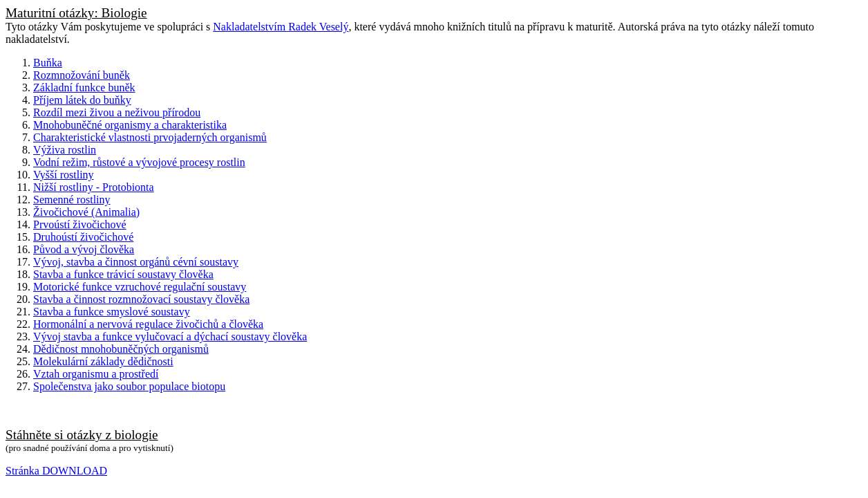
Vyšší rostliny (64, 175)
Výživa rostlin (65, 150)
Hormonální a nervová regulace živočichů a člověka (148, 324)
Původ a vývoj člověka (84, 249)
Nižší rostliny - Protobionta (94, 187)
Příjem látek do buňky (82, 100)
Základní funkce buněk (84, 87)
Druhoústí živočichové (83, 237)
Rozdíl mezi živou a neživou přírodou (117, 112)
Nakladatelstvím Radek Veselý (281, 27)
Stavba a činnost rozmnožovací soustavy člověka (141, 299)
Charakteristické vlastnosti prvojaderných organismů (150, 137)
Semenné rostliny (72, 200)
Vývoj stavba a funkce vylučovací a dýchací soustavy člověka (170, 336)
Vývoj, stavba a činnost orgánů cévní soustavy (136, 262)
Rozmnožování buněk (82, 75)
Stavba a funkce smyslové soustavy (112, 312)
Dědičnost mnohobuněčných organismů (121, 349)
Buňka (48, 63)
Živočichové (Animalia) (86, 212)
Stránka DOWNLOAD (56, 471)
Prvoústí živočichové (80, 224)
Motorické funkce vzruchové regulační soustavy (140, 287)
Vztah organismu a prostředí (96, 374)
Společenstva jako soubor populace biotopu (129, 386)
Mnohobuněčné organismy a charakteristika (130, 125)
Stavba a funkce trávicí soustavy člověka (123, 274)
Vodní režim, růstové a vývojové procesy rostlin (139, 162)
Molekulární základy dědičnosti (103, 361)
